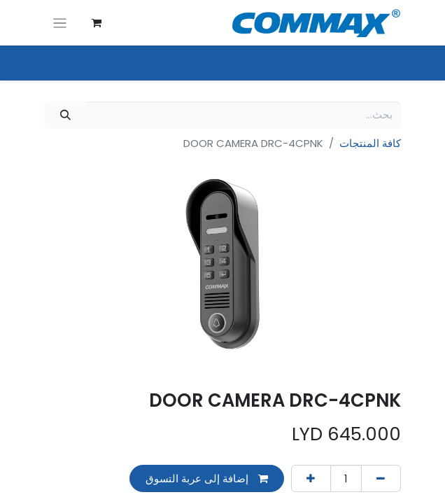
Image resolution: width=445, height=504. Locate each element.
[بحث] (65, 115)
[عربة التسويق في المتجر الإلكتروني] (97, 23)
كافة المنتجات (370, 143)
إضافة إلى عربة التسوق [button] (207, 478)
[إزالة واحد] (381, 478)
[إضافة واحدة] (311, 478)
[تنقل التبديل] (60, 23)
